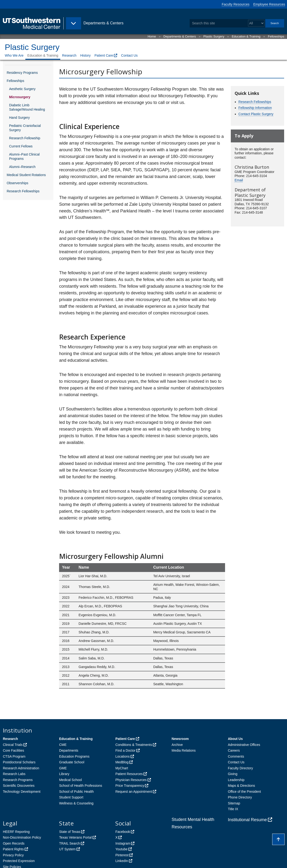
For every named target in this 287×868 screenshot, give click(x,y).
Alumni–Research (22, 167)
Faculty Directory (240, 768)
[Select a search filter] (256, 23)
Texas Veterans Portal (75, 837)
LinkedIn (122, 861)
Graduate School (72, 762)
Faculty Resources (236, 4)
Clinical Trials (13, 745)
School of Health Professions (81, 786)
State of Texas (70, 832)
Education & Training (246, 36)
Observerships (17, 183)
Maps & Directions (242, 786)
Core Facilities (14, 750)
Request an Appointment (134, 792)
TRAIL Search (69, 843)
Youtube (121, 849)
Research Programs (18, 780)
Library (64, 774)
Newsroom (180, 739)
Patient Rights (13, 849)
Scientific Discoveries (19, 786)
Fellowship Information (255, 108)
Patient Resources (129, 774)
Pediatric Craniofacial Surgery (25, 128)
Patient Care (104, 55)
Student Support (71, 797)
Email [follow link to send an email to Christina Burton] (239, 180)
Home (152, 36)
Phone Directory (240, 797)
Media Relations (184, 750)
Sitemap (234, 803)
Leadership (236, 780)
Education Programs (74, 756)
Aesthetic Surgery (22, 89)
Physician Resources (131, 780)
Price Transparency (130, 786)
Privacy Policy (13, 855)
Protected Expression (19, 861)
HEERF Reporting (16, 832)
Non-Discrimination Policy (22, 837)
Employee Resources (269, 4)
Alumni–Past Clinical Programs (24, 156)
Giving (233, 774)
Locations (122, 756)
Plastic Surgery (214, 36)
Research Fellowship (25, 138)
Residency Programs (22, 73)
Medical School (70, 780)
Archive (177, 745)
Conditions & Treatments (134, 745)
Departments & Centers (180, 36)
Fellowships (276, 36)
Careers (234, 750)
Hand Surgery (19, 118)
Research (69, 55)
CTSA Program (14, 756)
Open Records (14, 843)
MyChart (122, 768)
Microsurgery (20, 97)
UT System (67, 849)
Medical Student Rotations (26, 175)
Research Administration (21, 768)
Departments (69, 750)
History (85, 55)
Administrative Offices (244, 745)
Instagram (123, 843)
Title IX (233, 809)
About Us (235, 739)
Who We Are (14, 55)
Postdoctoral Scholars (19, 762)
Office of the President (244, 792)
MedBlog (122, 762)
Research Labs (14, 774)
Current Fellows (21, 146)
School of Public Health (76, 792)
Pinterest (122, 855)
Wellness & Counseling (76, 803)
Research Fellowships (23, 191)
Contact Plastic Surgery (256, 114)
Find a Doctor (125, 750)
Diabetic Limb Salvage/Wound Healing (27, 107)
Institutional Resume (247, 820)
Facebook (123, 832)
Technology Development (22, 792)
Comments (236, 756)
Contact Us (129, 55)
